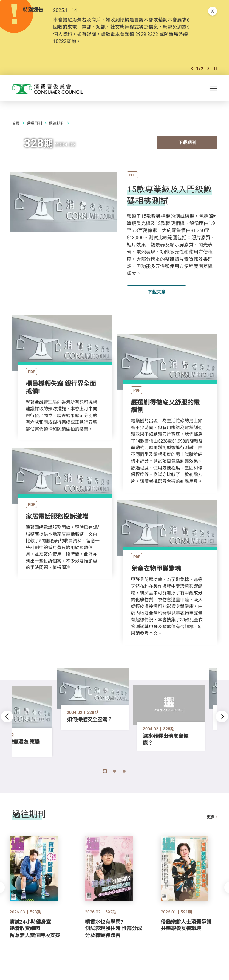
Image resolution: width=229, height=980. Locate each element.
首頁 (16, 124)
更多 (212, 809)
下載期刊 (187, 144)
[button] (192, 69)
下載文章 (157, 293)
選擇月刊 (34, 124)
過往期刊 (57, 124)
